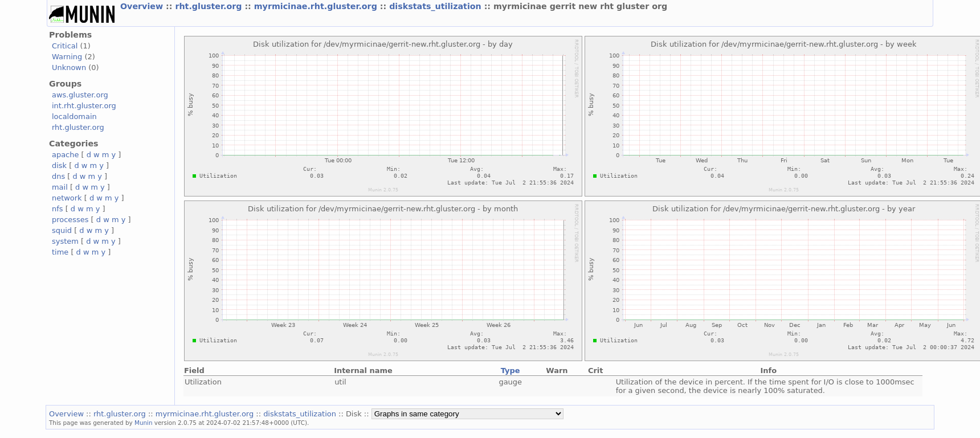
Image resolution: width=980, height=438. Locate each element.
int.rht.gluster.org (84, 106)
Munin (144, 423)
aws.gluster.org (80, 95)
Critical (65, 46)
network (67, 198)
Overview (143, 6)
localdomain (74, 116)
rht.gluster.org (210, 6)
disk (59, 165)
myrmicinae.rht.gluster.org (317, 6)
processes (70, 220)
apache (65, 155)
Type (511, 371)
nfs (58, 209)
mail (60, 187)
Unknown (69, 67)
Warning (67, 57)
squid (62, 230)
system (65, 241)
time (60, 252)
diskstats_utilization (436, 6)
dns (58, 176)
